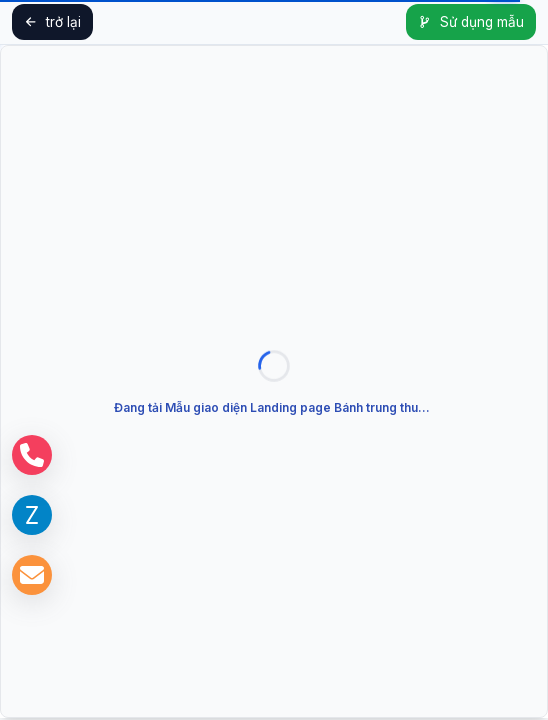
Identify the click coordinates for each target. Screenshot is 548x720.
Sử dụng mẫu (471, 22)
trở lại (52, 22)
